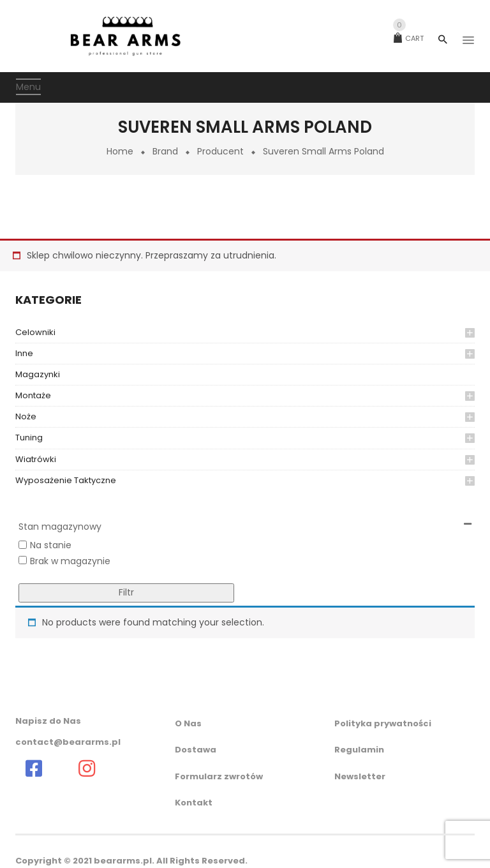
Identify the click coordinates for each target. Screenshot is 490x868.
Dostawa (196, 750)
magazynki (38, 374)
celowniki (35, 332)
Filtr (126, 592)
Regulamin (359, 750)
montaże (33, 395)
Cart (409, 38)
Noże (26, 416)
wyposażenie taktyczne (66, 480)
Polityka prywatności (383, 723)
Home (120, 151)
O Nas (188, 723)
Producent (220, 151)
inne (24, 353)
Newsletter (360, 776)
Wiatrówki (36, 459)
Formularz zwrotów (219, 776)
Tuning (29, 438)
